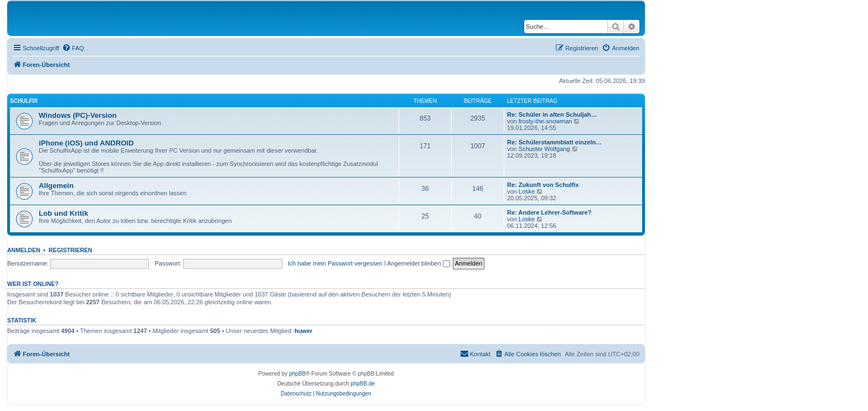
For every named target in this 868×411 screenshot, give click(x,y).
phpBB (297, 374)
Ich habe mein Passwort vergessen (335, 263)
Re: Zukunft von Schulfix (543, 185)
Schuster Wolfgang (544, 149)
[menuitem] (73, 48)
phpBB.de (363, 384)
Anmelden (24, 250)
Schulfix (24, 101)
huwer (303, 331)
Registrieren (71, 250)
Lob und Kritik (63, 213)
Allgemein (56, 186)
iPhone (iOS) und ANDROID (86, 143)
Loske (527, 191)
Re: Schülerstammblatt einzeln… (554, 142)
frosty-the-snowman (546, 121)
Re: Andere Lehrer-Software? (549, 212)
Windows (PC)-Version (78, 115)
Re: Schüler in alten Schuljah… (552, 115)
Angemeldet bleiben (418, 263)
